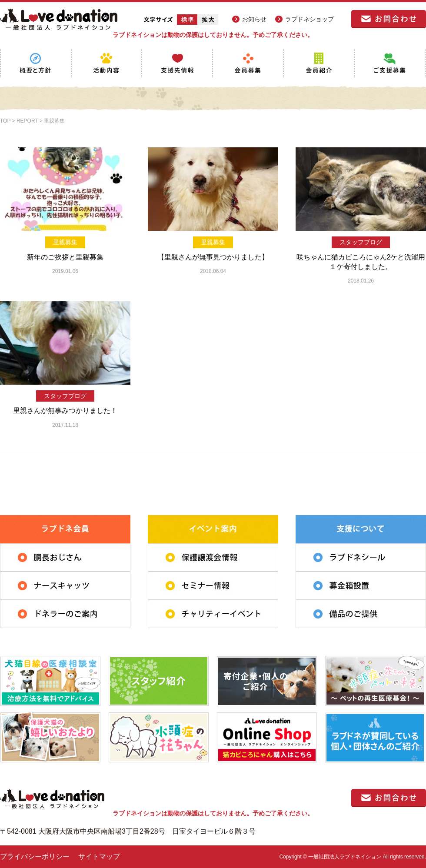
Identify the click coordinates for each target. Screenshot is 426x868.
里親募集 (65, 242)
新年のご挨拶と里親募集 (65, 257)
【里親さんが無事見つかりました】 (213, 257)
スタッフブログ (361, 242)
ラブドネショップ (310, 19)
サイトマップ (99, 856)
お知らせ (254, 19)
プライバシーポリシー (35, 856)
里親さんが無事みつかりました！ (65, 411)
